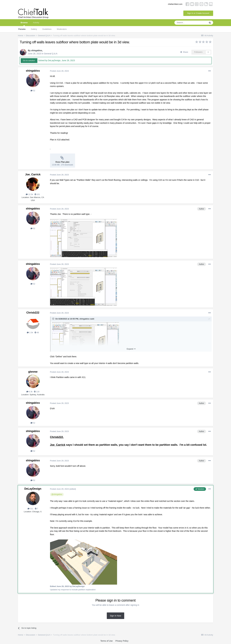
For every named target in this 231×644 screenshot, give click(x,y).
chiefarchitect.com (175, 4)
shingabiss (37, 50)
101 (37, 194)
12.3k (29, 194)
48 (37, 332)
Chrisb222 (33, 313)
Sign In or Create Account (198, 13)
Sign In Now (115, 616)
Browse (24, 24)
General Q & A (51, 54)
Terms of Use (106, 641)
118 (37, 392)
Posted (59, 71)
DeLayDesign (33, 489)
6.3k (29, 392)
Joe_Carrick (33, 174)
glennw (33, 372)
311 (30, 509)
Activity (36, 23)
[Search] (190, 23)
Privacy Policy (122, 641)
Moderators (62, 29)
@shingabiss (57, 494)
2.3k (30, 332)
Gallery (34, 29)
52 (33, 91)
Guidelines (47, 29)
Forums (22, 29)
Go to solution (29, 61)
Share (184, 52)
